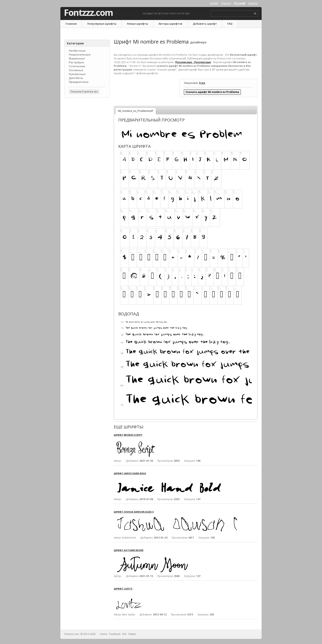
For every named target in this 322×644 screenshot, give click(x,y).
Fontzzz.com (88, 13)
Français (226, 3)
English (214, 3)
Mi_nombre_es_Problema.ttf (136, 111)
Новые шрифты (137, 24)
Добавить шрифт (205, 24)
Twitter (132, 634)
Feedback (115, 634)
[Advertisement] (87, 167)
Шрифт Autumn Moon (129, 550)
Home (104, 634)
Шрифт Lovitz (123, 589)
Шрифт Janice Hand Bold (130, 473)
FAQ (230, 24)
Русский (240, 3)
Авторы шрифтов (170, 24)
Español (253, 3)
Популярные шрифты (102, 24)
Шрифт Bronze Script (128, 435)
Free (202, 83)
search (255, 14)
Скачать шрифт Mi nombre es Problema (212, 92)
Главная (71, 24)
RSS (124, 634)
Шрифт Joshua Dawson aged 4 (134, 512)
